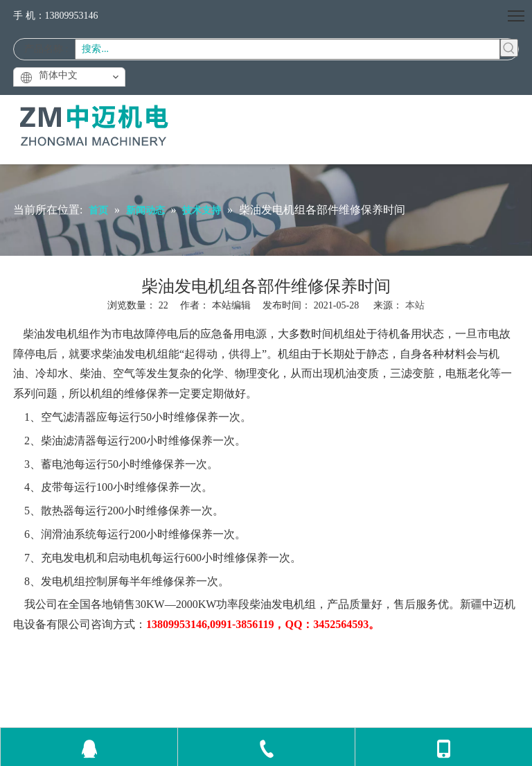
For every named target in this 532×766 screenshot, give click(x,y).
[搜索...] (287, 49)
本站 (415, 305)
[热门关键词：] (509, 48)
